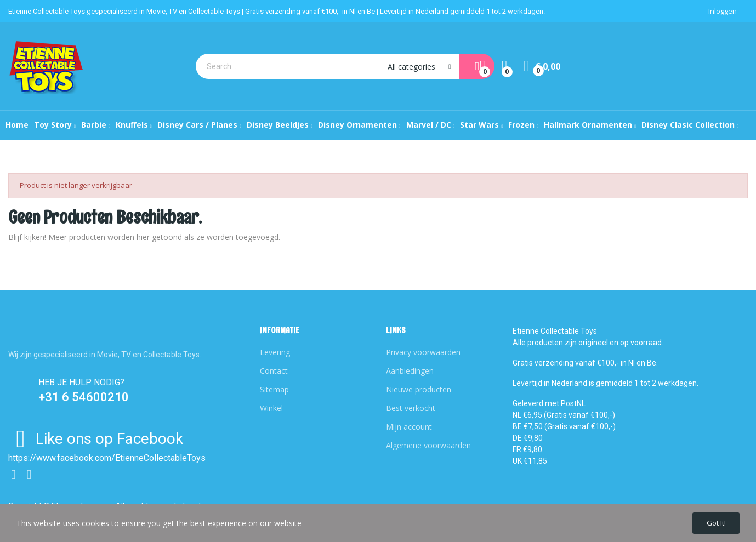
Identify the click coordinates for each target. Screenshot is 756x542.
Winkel (271, 408)
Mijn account (409, 427)
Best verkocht (411, 408)
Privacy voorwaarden (423, 352)
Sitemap (274, 389)
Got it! (711, 521)
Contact (274, 371)
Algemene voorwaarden (428, 445)
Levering (275, 352)
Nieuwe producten (419, 389)
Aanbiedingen (410, 371)
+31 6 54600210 (84, 397)
